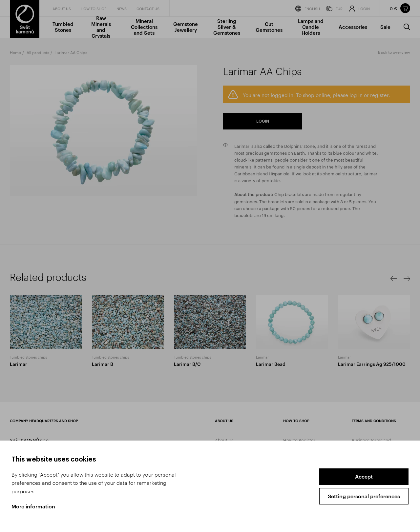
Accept (364, 476)
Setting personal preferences (364, 496)
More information (33, 506)
